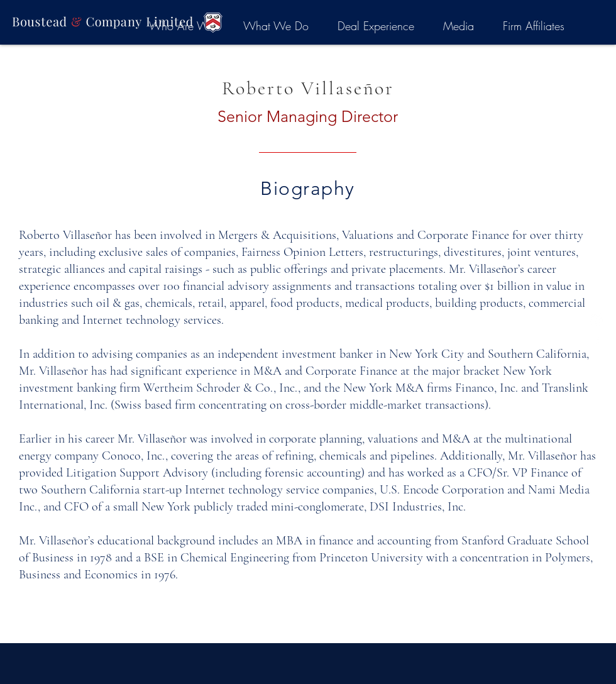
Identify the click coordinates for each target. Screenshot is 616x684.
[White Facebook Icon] (597, 342)
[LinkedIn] (597, 319)
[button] (534, 26)
